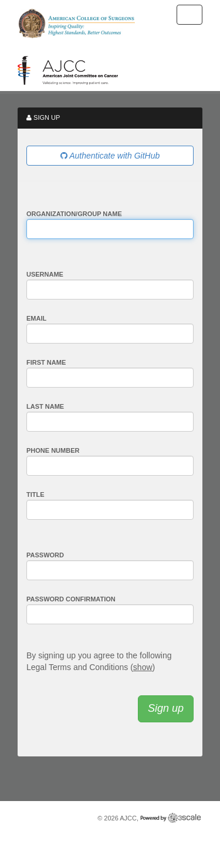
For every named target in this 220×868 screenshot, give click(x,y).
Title (35, 494)
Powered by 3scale (170, 818)
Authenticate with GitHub (110, 156)
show (143, 667)
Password (45, 555)
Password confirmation (71, 599)
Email (36, 318)
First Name (46, 362)
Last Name (45, 406)
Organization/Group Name (74, 214)
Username (45, 274)
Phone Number (53, 450)
